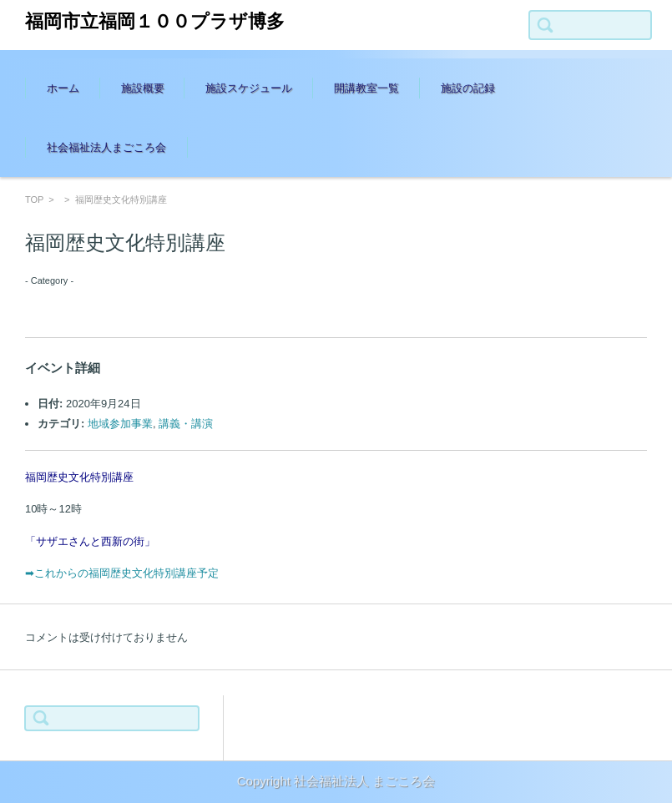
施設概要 (143, 88)
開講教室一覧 (366, 88)
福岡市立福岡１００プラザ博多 (155, 21)
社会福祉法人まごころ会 (106, 147)
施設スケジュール (249, 88)
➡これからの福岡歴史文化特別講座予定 (122, 573)
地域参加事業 (120, 424)
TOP (34, 199)
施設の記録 (468, 88)
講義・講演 (186, 424)
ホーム (63, 88)
